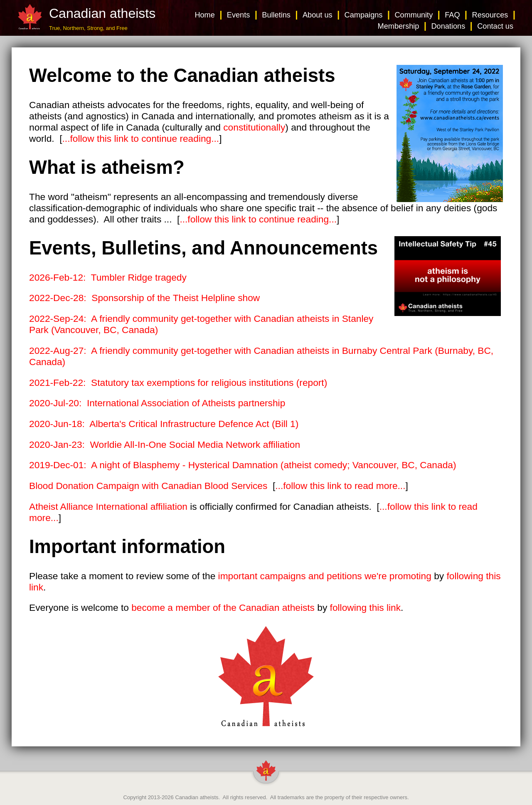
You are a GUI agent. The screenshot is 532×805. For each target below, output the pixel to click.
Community (414, 15)
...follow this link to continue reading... (141, 138)
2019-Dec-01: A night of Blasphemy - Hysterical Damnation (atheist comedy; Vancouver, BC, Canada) (243, 465)
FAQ (452, 15)
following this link (365, 607)
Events (239, 15)
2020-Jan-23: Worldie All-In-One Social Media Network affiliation (165, 444)
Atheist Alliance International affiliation (108, 506)
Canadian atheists (197, 797)
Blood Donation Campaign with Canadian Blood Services (148, 486)
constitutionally (254, 127)
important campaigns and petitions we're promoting (325, 576)
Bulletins (276, 15)
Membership (399, 26)
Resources (490, 15)
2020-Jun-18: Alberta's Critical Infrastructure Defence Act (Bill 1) (164, 424)
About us (318, 15)
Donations (448, 26)
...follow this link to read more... (340, 486)
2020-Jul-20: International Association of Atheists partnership (157, 403)
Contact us (495, 26)
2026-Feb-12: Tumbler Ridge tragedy (108, 277)
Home (204, 15)
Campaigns (364, 15)
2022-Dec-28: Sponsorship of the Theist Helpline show (144, 298)
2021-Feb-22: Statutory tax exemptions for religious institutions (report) (178, 383)
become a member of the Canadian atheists (223, 607)
